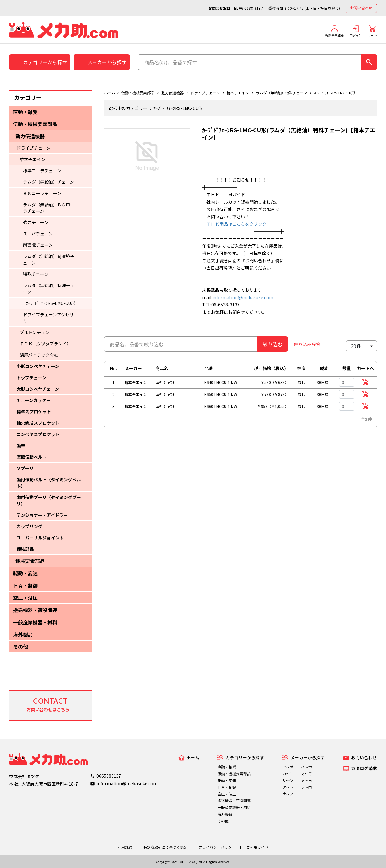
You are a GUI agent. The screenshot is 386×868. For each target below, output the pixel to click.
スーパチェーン (38, 234)
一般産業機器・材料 (35, 622)
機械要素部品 (30, 561)
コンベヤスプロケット (38, 434)
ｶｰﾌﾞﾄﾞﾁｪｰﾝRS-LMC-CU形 (51, 303)
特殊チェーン (36, 274)
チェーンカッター (34, 400)
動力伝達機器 (30, 136)
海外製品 (23, 634)
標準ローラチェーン (42, 171)
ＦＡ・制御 (25, 585)
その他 (21, 647)
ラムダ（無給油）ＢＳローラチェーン (49, 208)
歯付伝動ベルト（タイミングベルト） (49, 483)
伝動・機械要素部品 (35, 124)
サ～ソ (288, 780)
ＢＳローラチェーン (42, 193)
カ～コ (288, 774)
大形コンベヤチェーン (38, 389)
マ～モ (306, 774)
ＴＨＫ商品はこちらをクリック (234, 224)
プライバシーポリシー (217, 847)
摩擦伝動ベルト (32, 457)
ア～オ (288, 767)
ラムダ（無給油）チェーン (49, 182)
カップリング (29, 526)
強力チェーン (36, 222)
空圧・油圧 (25, 598)
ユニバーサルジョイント (40, 538)
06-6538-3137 (251, 8)
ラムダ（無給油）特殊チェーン (49, 289)
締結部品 (25, 549)
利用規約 (125, 847)
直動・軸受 (25, 112)
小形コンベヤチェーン (38, 366)
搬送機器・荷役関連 (35, 610)
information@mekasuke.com (243, 297)
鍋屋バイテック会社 (39, 355)
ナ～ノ (288, 794)
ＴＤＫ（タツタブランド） (45, 344)
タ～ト (288, 787)
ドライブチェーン (34, 148)
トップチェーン (31, 378)
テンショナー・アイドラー (42, 515)
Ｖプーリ (25, 468)
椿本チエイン (32, 159)
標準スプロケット (34, 411)
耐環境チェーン (38, 245)
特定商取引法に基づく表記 (165, 847)
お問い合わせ (361, 8)
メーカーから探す (107, 62)
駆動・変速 (25, 573)
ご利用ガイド (257, 847)
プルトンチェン (35, 332)
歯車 (21, 445)
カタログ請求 (364, 768)
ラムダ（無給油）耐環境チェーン (49, 259)
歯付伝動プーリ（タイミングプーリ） (49, 500)
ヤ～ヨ (306, 780)
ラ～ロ (306, 787)
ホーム (110, 93)
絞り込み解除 (307, 344)
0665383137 (109, 776)
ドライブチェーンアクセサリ (48, 318)
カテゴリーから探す (45, 62)
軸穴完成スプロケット (38, 423)
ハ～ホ (306, 767)
